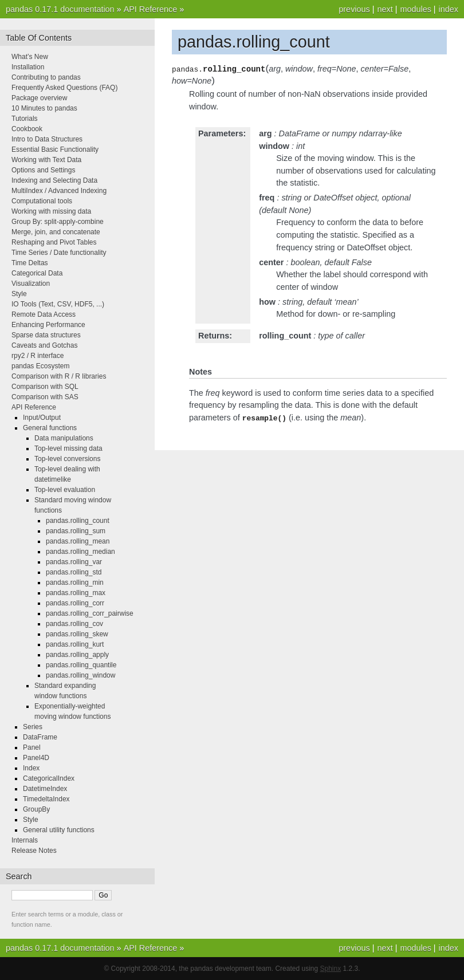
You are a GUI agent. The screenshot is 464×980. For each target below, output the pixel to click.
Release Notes (34, 851)
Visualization (31, 284)
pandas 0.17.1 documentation (60, 9)
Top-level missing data (68, 448)
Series (33, 727)
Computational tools (42, 201)
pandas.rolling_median (80, 552)
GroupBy (36, 809)
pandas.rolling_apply (77, 655)
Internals (25, 840)
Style (19, 294)
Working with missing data (51, 211)
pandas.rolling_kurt (75, 644)
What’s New (30, 57)
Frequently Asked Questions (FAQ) (64, 88)
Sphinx (331, 969)
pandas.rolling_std (74, 572)
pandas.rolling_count (78, 521)
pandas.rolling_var (74, 562)
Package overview (39, 98)
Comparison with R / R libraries (59, 376)
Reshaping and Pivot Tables (54, 242)
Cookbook (27, 129)
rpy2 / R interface (38, 356)
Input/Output (42, 418)
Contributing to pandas (46, 77)
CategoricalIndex (49, 778)
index (449, 9)
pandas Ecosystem (40, 366)
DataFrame (40, 737)
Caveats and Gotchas (44, 345)
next (385, 9)
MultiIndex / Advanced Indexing (59, 191)
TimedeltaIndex (46, 799)
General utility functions (59, 830)
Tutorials (25, 119)
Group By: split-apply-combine (58, 222)
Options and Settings (43, 170)
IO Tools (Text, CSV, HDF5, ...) (58, 304)
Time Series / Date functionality (59, 253)
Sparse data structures (46, 335)
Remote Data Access (44, 314)
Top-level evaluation (65, 490)
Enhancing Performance (48, 325)
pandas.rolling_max (76, 593)
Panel (32, 747)
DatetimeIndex (45, 789)
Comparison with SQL (45, 387)
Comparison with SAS (45, 397)
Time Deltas (30, 263)
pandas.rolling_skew (77, 634)
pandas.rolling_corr (75, 603)
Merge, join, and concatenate (56, 232)
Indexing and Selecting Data (54, 180)
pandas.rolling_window (80, 675)
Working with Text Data (46, 160)
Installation (28, 67)
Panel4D (36, 758)
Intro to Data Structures (47, 139)
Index (31, 768)
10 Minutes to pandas (44, 108)
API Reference (151, 9)
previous (354, 9)
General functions (50, 428)
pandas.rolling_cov (74, 624)
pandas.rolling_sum (76, 531)
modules (415, 9)
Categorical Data (37, 273)
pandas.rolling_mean (78, 541)
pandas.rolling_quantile (81, 665)
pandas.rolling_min (75, 583)
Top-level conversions (67, 459)
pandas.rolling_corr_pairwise (90, 613)
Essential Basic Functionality (55, 149)
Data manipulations (64, 438)
